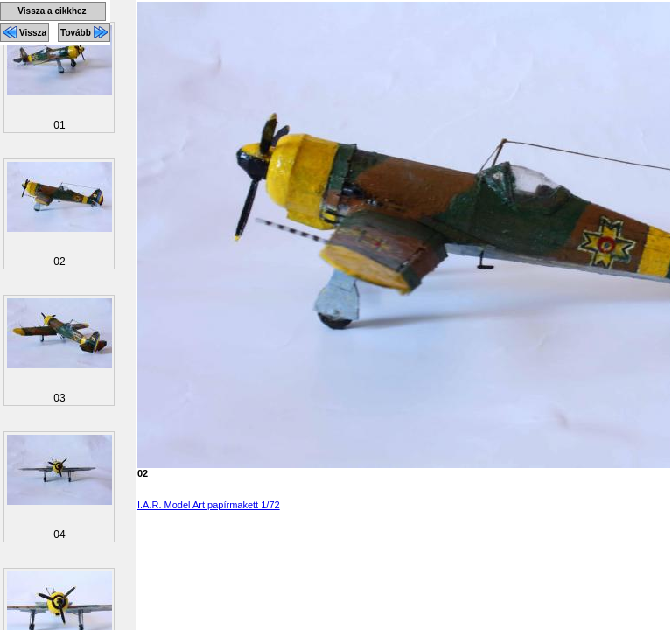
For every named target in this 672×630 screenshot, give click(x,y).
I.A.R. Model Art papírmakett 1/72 (209, 505)
